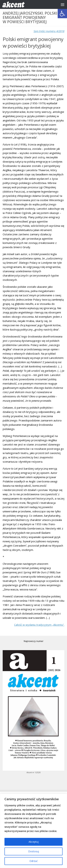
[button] (62, 14)
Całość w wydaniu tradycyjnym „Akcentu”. (39, 625)
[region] (33, 831)
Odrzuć (34, 861)
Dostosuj (34, 851)
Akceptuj (34, 842)
